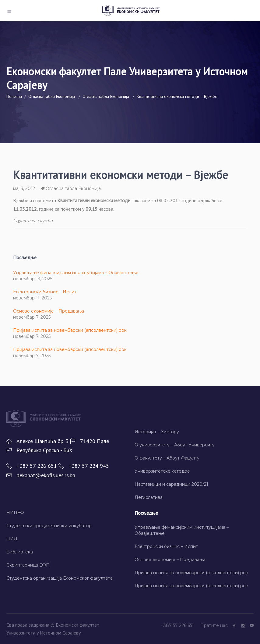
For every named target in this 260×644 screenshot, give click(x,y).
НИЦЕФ (15, 513)
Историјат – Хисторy (157, 432)
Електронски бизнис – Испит (45, 292)
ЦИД (12, 539)
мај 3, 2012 (24, 188)
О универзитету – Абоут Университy (175, 445)
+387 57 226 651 (178, 625)
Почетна (14, 96)
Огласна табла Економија (52, 96)
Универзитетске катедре (162, 471)
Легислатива (149, 497)
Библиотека (20, 552)
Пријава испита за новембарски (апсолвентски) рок (70, 330)
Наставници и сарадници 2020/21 (171, 484)
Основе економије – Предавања (49, 311)
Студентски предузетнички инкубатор (49, 526)
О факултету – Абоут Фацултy (167, 458)
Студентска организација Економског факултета (60, 578)
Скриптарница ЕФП (28, 565)
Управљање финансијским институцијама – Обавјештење (76, 273)
